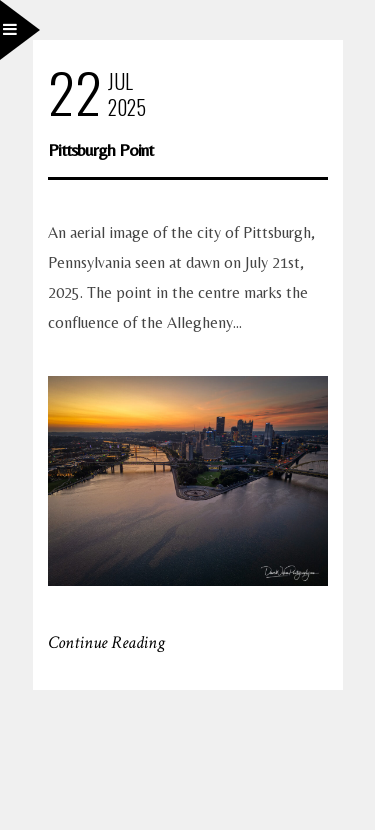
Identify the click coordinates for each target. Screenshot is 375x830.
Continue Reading (106, 642)
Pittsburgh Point (100, 149)
